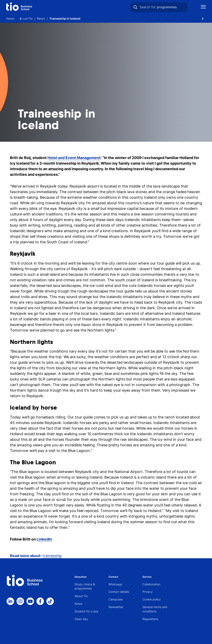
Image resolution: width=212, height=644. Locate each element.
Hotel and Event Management (74, 158)
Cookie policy (152, 599)
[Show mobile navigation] (203, 7)
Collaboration (151, 584)
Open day (81, 619)
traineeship (52, 556)
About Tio (81, 596)
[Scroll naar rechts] (203, 19)
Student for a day (86, 611)
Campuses (116, 599)
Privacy (148, 592)
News (78, 604)
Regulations (150, 619)
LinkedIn (44, 539)
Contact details (119, 592)
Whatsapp (115, 584)
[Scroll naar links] (20, 19)
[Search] (135, 7)
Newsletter (116, 607)
